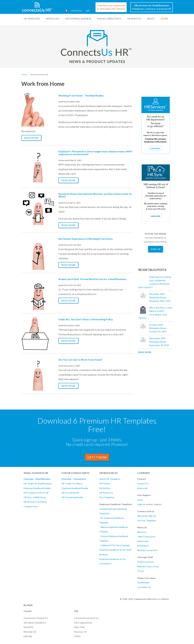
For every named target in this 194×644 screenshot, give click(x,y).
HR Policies (53, 19)
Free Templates (107, 497)
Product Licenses (146, 562)
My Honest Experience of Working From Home (86, 239)
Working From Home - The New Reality (81, 95)
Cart (87, 11)
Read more (31, 138)
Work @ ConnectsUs (147, 550)
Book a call (142, 488)
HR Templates (32, 19)
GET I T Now (97, 457)
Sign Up (156, 249)
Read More (145, 352)
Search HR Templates (110, 479)
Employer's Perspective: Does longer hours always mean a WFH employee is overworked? (95, 153)
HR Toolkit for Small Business (38, 484)
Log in (140, 500)
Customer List (144, 587)
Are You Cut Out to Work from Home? (81, 360)
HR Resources (106, 493)
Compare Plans (31, 506)
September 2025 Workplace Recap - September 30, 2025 (159, 342)
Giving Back (143, 546)
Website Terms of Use (148, 566)
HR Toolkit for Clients (72, 484)
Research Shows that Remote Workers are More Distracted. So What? (95, 195)
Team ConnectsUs (146, 536)
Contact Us (143, 484)
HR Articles (76, 11)
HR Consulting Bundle (72, 497)
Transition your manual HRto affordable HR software (111, 7)
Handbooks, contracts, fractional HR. (152, 7)
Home (24, 74)
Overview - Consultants (74, 479)
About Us (142, 532)
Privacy (141, 571)
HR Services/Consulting (35, 502)
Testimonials (143, 582)
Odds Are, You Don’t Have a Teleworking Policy (86, 319)
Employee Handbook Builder (37, 488)
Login (140, 504)
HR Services (134, 19)
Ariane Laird (143, 541)
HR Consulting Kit (70, 493)
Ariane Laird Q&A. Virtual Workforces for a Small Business (93, 279)
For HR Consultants (109, 19)
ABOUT (151, 19)
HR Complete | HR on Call (36, 493)
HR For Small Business (78, 19)
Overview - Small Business (37, 479)
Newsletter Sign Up (147, 516)
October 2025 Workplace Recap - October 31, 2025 (158, 328)
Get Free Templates (147, 520)
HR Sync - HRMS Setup (35, 497)
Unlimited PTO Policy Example (115, 545)
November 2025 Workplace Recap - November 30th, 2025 (160, 297)
